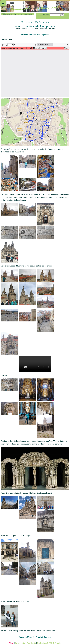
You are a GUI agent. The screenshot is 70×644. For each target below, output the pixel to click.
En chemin (27, 22)
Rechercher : (45, 15)
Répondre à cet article (48, 29)
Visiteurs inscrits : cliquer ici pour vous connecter (17, 14)
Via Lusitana (41, 22)
